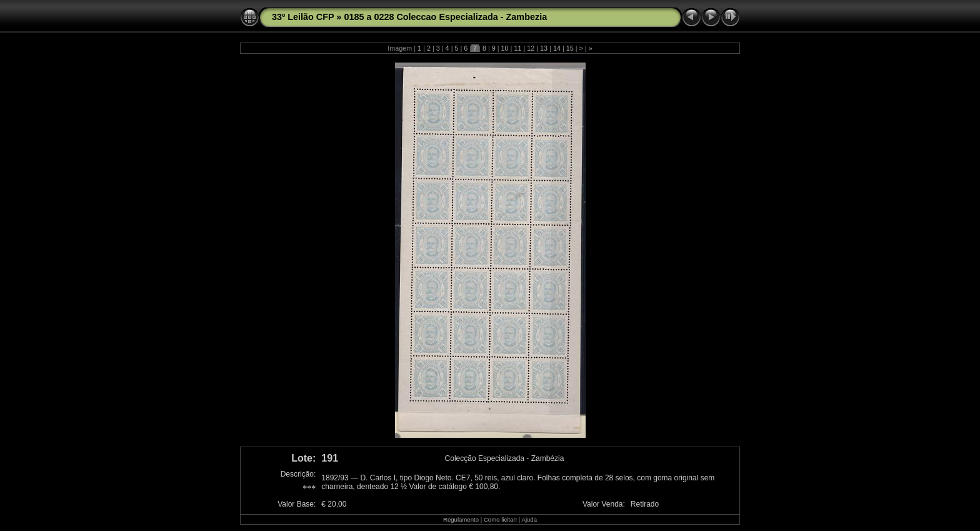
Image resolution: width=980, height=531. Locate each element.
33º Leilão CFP (303, 17)
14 (557, 48)
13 (544, 48)
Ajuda (529, 519)
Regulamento (461, 519)
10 (505, 48)
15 (570, 48)
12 (531, 48)
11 (517, 48)
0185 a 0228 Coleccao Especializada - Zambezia (445, 17)
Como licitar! (500, 519)
